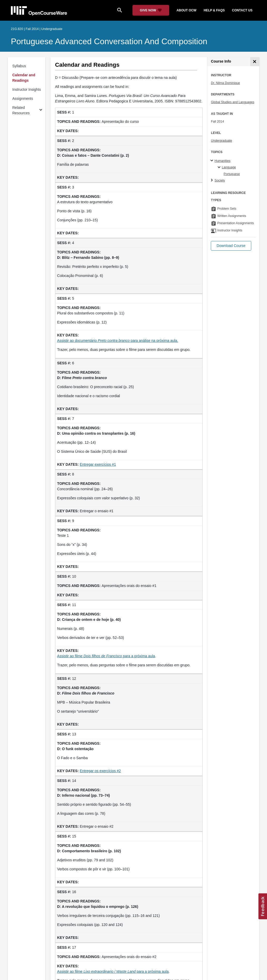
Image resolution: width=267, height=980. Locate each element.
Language (229, 167)
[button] (231, 246)
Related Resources (21, 110)
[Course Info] (255, 62)
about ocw (186, 10)
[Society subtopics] (213, 180)
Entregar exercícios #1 (98, 464)
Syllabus (19, 66)
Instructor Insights (27, 89)
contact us (242, 10)
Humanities (222, 161)
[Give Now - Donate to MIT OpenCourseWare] (151, 10)
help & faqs (214, 10)
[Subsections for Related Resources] (41, 111)
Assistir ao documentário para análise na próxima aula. (118, 341)
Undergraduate (221, 141)
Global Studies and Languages (233, 102)
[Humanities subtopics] (213, 161)
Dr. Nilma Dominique (225, 83)
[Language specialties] (220, 168)
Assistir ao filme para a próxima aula (106, 656)
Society (220, 180)
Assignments (23, 99)
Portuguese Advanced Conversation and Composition (109, 41)
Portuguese (232, 174)
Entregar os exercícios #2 (100, 771)
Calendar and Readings (24, 78)
